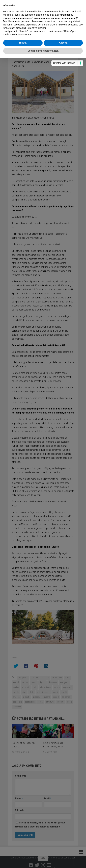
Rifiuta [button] (23, 43)
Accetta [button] (63, 43)
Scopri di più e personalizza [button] (43, 51)
